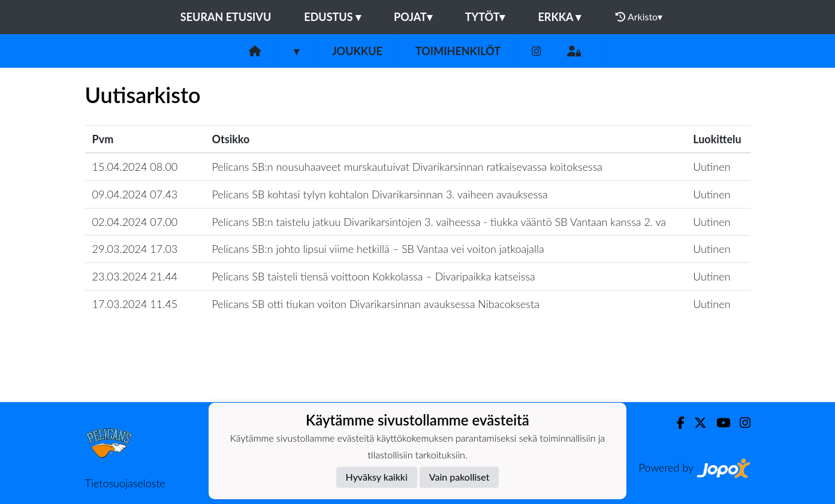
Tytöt (485, 17)
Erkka (559, 17)
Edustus (332, 17)
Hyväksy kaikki (377, 477)
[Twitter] (696, 423)
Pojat (413, 17)
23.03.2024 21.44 (135, 276)
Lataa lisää (417, 376)
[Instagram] (536, 51)
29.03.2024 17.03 (135, 249)
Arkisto (639, 17)
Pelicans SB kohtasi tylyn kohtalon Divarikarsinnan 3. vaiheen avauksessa (380, 194)
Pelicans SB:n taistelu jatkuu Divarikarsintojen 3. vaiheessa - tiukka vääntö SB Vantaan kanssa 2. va (439, 222)
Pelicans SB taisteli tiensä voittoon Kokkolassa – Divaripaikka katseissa (374, 276)
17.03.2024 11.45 (135, 304)
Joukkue (357, 51)
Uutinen (712, 167)
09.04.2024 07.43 (135, 194)
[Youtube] (718, 423)
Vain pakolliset (459, 477)
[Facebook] (676, 423)
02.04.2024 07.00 (135, 222)
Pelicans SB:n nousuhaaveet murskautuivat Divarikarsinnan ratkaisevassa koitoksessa (408, 167)
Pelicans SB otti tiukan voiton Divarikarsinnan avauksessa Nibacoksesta (376, 304)
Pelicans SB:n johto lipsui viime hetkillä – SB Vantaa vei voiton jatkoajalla (378, 249)
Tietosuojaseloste (125, 483)
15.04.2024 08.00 (135, 167)
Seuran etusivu (226, 17)
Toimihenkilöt (458, 51)
